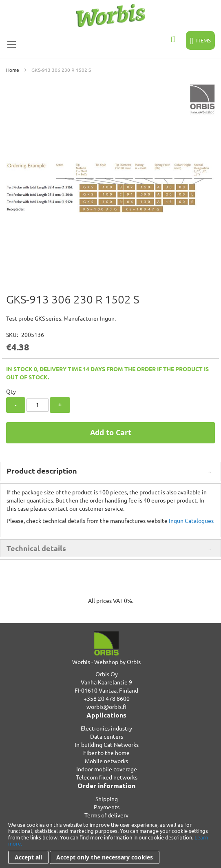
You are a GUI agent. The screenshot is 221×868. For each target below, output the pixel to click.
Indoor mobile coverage (107, 769)
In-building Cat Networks (107, 744)
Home (13, 70)
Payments (107, 807)
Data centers (107, 736)
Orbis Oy (107, 674)
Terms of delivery (106, 815)
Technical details (36, 548)
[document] (110, 843)
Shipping (107, 799)
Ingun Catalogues (191, 520)
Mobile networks (106, 761)
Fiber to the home (106, 753)
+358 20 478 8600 (107, 698)
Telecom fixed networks (107, 777)
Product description (42, 471)
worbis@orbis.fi (106, 706)
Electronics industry (106, 728)
